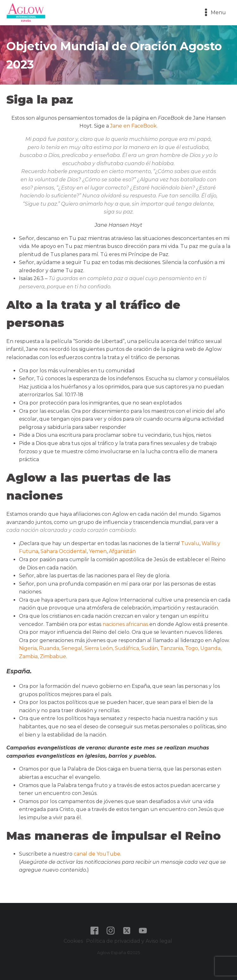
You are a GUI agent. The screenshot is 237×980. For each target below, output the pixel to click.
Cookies (73, 941)
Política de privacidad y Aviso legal (130, 941)
